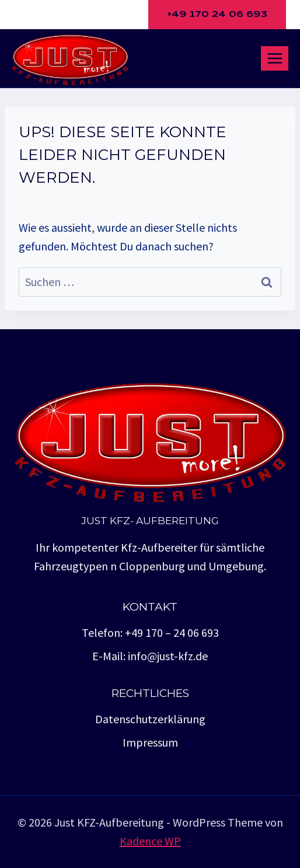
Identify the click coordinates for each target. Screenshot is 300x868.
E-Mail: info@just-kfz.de (150, 656)
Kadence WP (150, 841)
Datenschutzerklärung (150, 719)
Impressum (150, 742)
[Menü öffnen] (275, 58)
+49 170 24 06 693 (217, 14)
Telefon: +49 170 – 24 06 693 (150, 632)
